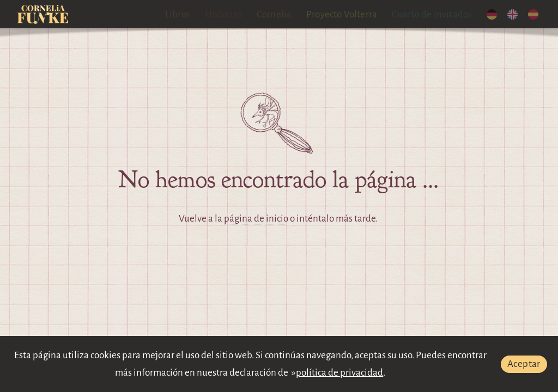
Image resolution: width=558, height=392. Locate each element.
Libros (178, 14)
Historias (224, 14)
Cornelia (274, 14)
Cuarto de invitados (432, 14)
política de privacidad (339, 373)
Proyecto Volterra (342, 14)
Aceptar (524, 364)
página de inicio (256, 219)
